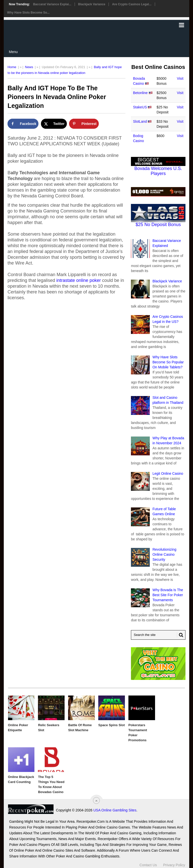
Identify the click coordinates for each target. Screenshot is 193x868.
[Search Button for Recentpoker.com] (180, 635)
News (29, 67)
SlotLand (140, 121)
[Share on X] (54, 124)
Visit (180, 78)
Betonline (140, 93)
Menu (13, 52)
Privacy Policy (174, 865)
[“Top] (96, 800)
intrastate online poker (79, 280)
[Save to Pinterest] (84, 124)
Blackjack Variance (92, 4)
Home (12, 67)
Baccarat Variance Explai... (52, 4)
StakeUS (140, 107)
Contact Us (148, 865)
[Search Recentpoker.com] (158, 635)
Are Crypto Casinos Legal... (132, 4)
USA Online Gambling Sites (115, 810)
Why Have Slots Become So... (28, 13)
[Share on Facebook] (23, 124)
